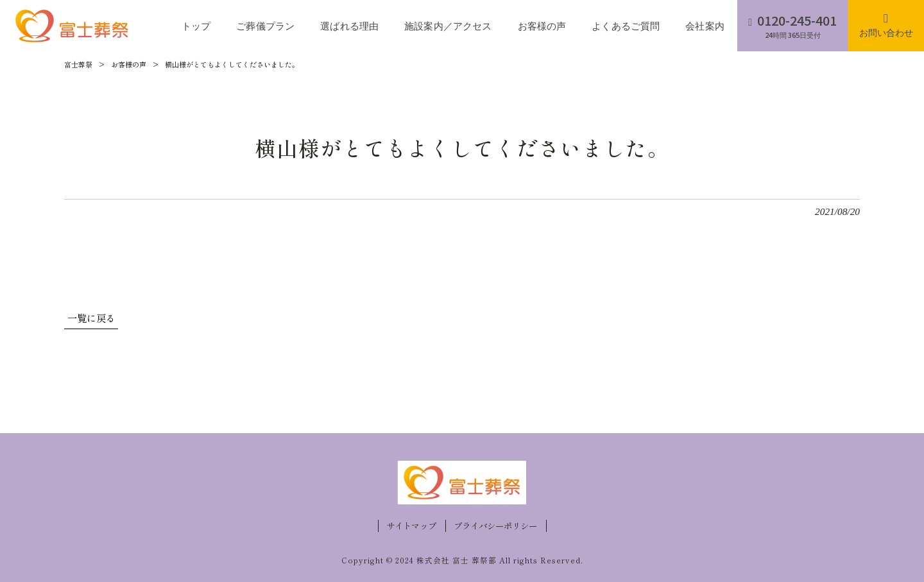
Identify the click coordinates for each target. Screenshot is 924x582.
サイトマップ (411, 526)
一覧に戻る (91, 318)
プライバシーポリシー (495, 526)
